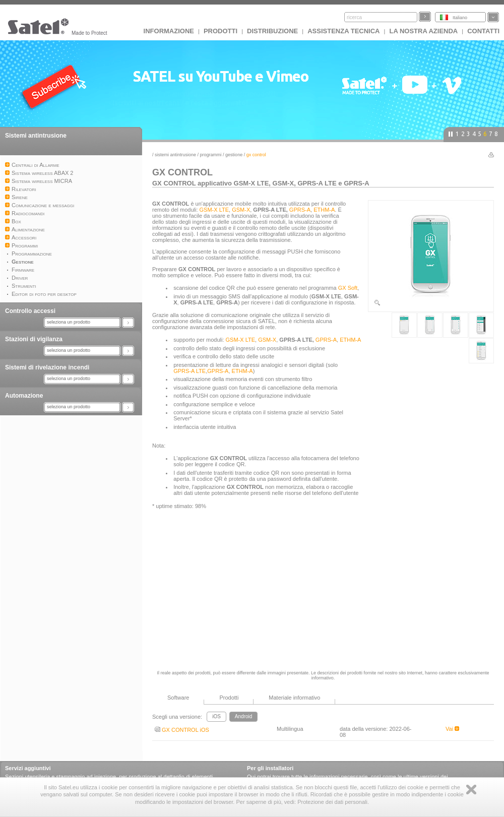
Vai (452, 729)
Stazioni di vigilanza (34, 339)
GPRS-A (300, 210)
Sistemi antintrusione (36, 136)
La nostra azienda (423, 31)
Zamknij (471, 790)
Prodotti (220, 31)
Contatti (483, 31)
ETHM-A (324, 210)
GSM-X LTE (214, 210)
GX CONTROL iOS (182, 730)
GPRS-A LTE (190, 371)
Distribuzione (272, 31)
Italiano (460, 18)
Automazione (24, 396)
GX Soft (348, 288)
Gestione (234, 155)
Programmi (211, 155)
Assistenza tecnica (343, 31)
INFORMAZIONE (169, 31)
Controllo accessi (30, 311)
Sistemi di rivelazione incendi (47, 367)
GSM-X (241, 210)
